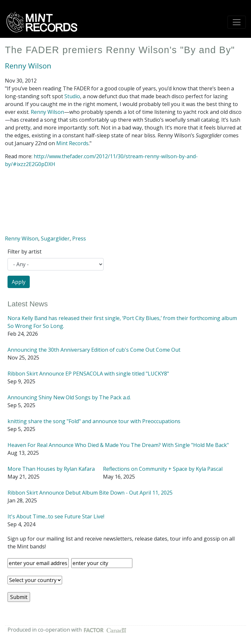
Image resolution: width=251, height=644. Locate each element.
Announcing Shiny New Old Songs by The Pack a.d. (69, 397)
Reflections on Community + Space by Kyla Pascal (163, 469)
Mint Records (72, 143)
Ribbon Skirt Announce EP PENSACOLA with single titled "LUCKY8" (88, 374)
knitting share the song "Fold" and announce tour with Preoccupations (94, 421)
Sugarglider (55, 238)
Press (79, 238)
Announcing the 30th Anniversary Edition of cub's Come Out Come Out (94, 350)
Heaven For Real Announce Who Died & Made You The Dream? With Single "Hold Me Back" (118, 445)
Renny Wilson (28, 66)
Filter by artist (25, 252)
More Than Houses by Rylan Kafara (51, 469)
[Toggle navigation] (237, 22)
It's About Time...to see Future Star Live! (56, 516)
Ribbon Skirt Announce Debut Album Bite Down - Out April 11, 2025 (90, 493)
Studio (72, 96)
